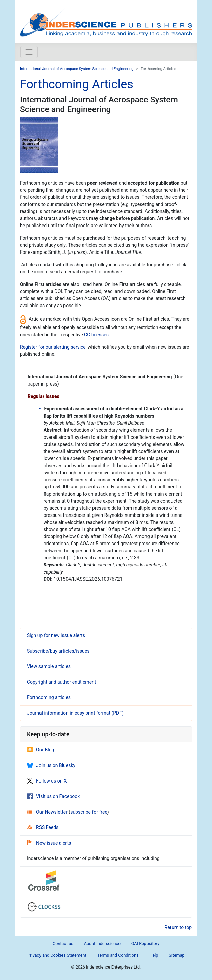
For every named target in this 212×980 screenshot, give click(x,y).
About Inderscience (102, 943)
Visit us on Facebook (53, 796)
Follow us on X (47, 781)
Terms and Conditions (118, 955)
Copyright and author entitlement (61, 682)
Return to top (178, 927)
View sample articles (49, 666)
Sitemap (177, 955)
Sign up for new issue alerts (56, 635)
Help (154, 955)
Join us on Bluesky (51, 765)
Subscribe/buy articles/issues (58, 651)
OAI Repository (145, 943)
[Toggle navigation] (29, 52)
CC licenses (96, 335)
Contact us (63, 943)
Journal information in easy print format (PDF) (75, 713)
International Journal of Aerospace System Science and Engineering (77, 69)
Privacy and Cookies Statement (57, 955)
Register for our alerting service (53, 347)
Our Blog (41, 750)
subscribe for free (89, 812)
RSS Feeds (43, 827)
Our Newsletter (48, 812)
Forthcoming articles (49, 697)
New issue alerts (49, 843)
